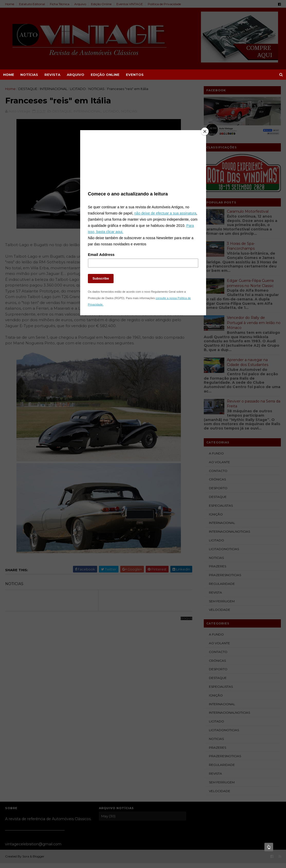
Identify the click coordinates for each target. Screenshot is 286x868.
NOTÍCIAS (29, 75)
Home (9, 75)
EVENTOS (135, 75)
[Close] (205, 131)
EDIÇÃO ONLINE (105, 75)
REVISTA (52, 75)
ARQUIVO (76, 75)
